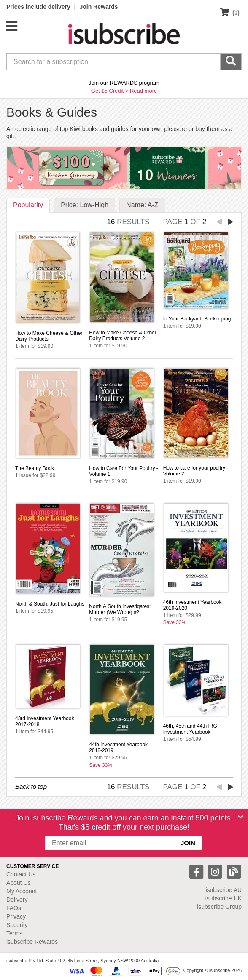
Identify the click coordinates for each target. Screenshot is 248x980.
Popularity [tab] (28, 205)
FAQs (14, 908)
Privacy (16, 916)
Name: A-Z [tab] (142, 205)
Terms (14, 933)
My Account (22, 891)
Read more (143, 91)
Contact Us (21, 874)
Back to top (31, 786)
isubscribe (224, 890)
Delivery (17, 900)
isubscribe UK (224, 898)
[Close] (240, 817)
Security (17, 925)
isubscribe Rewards (32, 942)
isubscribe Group (219, 907)
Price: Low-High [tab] (85, 205)
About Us (19, 883)
